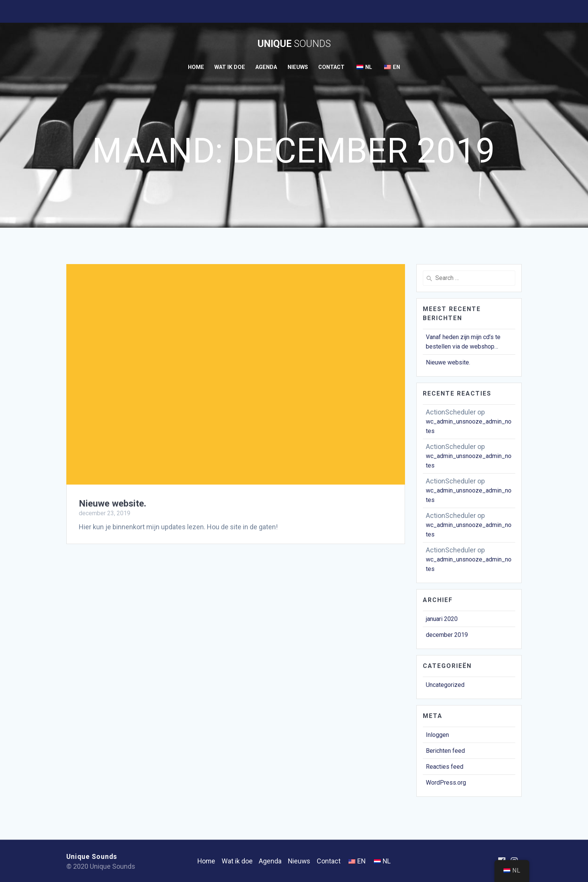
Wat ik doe (230, 67)
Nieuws (298, 67)
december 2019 (447, 635)
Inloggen (437, 735)
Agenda (266, 67)
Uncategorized (445, 685)
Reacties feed (445, 767)
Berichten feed (445, 751)
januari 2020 (442, 619)
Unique (294, 44)
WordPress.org (446, 783)
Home (196, 67)
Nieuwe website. (113, 504)
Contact (331, 67)
